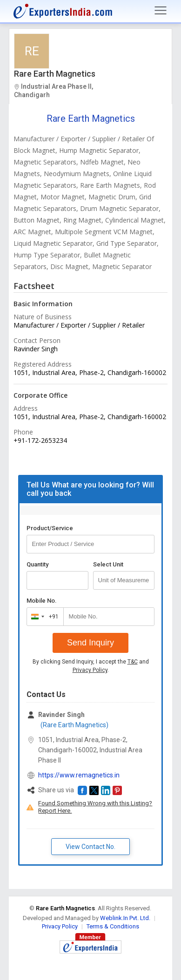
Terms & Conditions (113, 926)
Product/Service (50, 528)
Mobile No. (42, 601)
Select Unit (108, 564)
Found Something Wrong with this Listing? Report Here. (95, 807)
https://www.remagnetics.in (79, 775)
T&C (133, 662)
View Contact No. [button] (90, 847)
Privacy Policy (90, 670)
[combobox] (43, 617)
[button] (82, 790)
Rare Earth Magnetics (55, 74)
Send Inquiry (90, 643)
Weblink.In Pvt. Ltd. (125, 918)
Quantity (37, 564)
